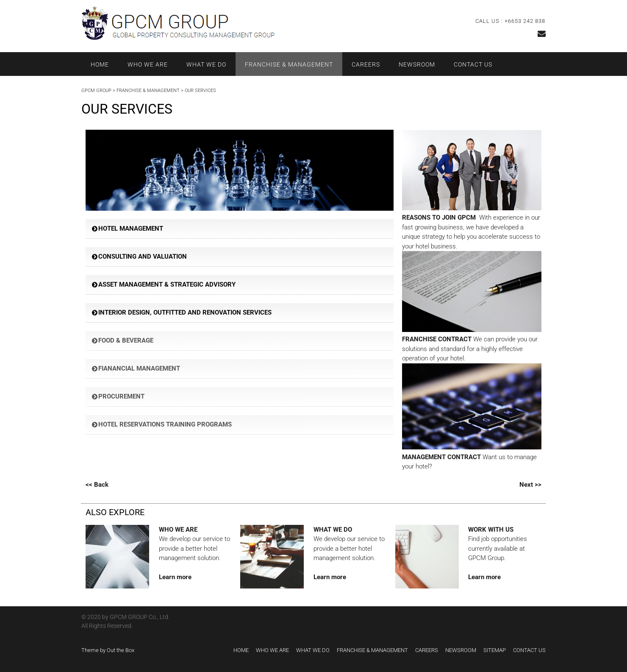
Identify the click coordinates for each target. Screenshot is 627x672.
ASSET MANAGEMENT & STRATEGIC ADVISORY (167, 284)
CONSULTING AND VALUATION (143, 257)
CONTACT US (473, 64)
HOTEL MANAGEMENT (131, 229)
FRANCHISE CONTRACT (437, 339)
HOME (100, 64)
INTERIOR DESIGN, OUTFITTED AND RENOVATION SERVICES (185, 312)
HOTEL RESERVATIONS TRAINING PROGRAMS (165, 424)
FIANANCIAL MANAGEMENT (139, 368)
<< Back (97, 485)
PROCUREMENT (121, 396)
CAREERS (366, 64)
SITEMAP (495, 650)
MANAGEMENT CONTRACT (441, 457)
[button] (240, 229)
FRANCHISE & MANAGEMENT (289, 64)
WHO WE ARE (148, 64)
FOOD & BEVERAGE (126, 340)
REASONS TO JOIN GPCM (439, 217)
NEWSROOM (417, 64)
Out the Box (121, 650)
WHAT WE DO (206, 64)
